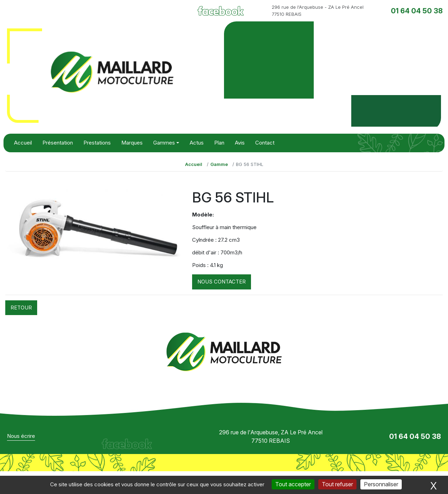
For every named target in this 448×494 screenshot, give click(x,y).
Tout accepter (293, 484)
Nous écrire (21, 436)
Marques (132, 143)
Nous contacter (222, 282)
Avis (240, 143)
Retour (21, 308)
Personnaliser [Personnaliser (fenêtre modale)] (381, 484)
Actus (197, 143)
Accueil (23, 143)
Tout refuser (337, 484)
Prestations (97, 143)
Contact (265, 143)
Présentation (58, 143)
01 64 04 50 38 (417, 11)
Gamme (219, 164)
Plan (219, 143)
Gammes (164, 143)
